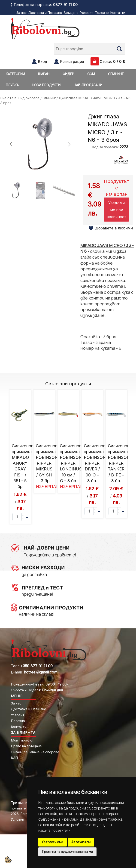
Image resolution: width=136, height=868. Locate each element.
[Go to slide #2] (40, 190)
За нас (21, 13)
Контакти (118, 13)
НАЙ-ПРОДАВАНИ (88, 85)
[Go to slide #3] (64, 190)
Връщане (71, 13)
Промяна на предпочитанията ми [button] (67, 852)
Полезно (102, 13)
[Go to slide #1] (16, 190)
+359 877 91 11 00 (36, 666)
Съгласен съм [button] (53, 842)
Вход (43, 62)
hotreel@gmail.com (41, 672)
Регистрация (72, 62)
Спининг (49, 98)
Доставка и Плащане (45, 13)
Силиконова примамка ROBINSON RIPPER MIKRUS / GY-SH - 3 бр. (48, 463)
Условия (87, 13)
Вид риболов (29, 98)
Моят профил (22, 740)
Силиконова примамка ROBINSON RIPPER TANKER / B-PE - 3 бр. (120, 463)
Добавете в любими (114, 228)
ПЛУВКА (12, 85)
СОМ (91, 74)
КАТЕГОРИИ (15, 74)
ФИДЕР (68, 74)
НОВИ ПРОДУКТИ (46, 85)
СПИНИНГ (116, 74)
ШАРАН (44, 74)
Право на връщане (26, 746)
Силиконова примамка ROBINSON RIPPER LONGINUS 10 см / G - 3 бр (72, 463)
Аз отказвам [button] (81, 842)
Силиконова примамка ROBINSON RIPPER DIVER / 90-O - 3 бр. (96, 463)
